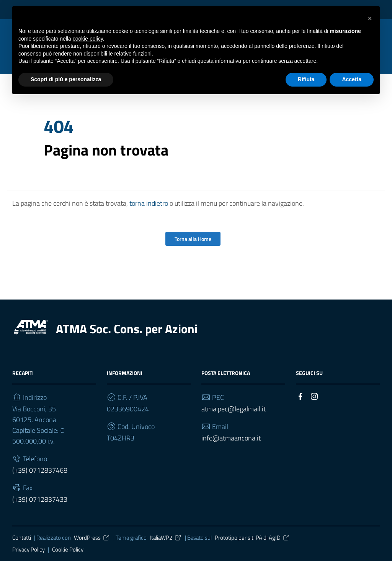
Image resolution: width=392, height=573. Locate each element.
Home (51, 103)
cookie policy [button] (88, 39)
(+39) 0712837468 (40, 482)
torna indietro (149, 215)
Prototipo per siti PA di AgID (252, 549)
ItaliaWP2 (166, 549)
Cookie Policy (68, 561)
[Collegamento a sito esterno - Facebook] (301, 407)
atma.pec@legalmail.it (234, 421)
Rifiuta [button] (306, 79)
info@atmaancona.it (231, 450)
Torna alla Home (193, 251)
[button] (370, 18)
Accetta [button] (352, 79)
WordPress (92, 549)
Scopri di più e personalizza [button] (66, 79)
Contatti (22, 549)
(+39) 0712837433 (40, 511)
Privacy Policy (29, 561)
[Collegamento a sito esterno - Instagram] (314, 407)
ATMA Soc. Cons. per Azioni (127, 341)
